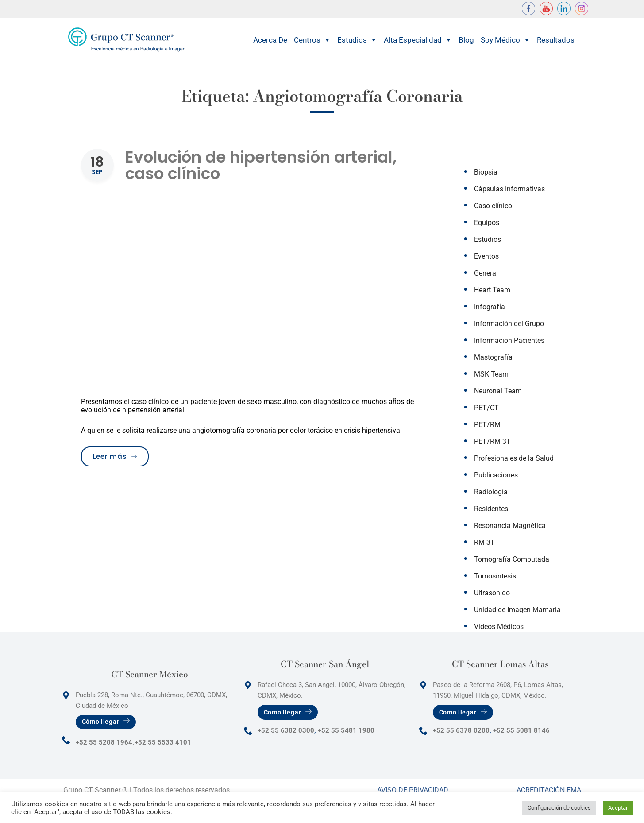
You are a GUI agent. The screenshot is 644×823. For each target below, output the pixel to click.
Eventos (486, 256)
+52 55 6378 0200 (461, 730)
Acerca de (270, 40)
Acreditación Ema (549, 790)
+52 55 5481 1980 (346, 730)
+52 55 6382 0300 (286, 730)
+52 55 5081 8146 (521, 730)
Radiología (491, 492)
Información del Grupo (509, 324)
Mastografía (493, 357)
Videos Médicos (499, 627)
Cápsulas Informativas (509, 189)
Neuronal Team (498, 391)
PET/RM (487, 425)
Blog (466, 40)
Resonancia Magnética (510, 526)
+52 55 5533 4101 (163, 742)
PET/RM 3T (492, 441)
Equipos (487, 223)
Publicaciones (496, 475)
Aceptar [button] (618, 808)
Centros (312, 40)
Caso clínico (493, 206)
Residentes (491, 509)
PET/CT (486, 408)
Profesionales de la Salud (514, 458)
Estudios (357, 40)
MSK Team (491, 374)
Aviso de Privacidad (413, 790)
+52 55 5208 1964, (105, 742)
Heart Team (492, 290)
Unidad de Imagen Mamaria (517, 610)
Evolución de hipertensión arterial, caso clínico (261, 165)
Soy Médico (505, 40)
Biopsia (486, 172)
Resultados (556, 40)
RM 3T (484, 542)
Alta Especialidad (418, 40)
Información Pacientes (509, 340)
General (486, 273)
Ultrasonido (492, 593)
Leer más (121, 456)
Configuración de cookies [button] (559, 808)
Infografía (490, 307)
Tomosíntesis (495, 576)
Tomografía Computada (512, 559)
